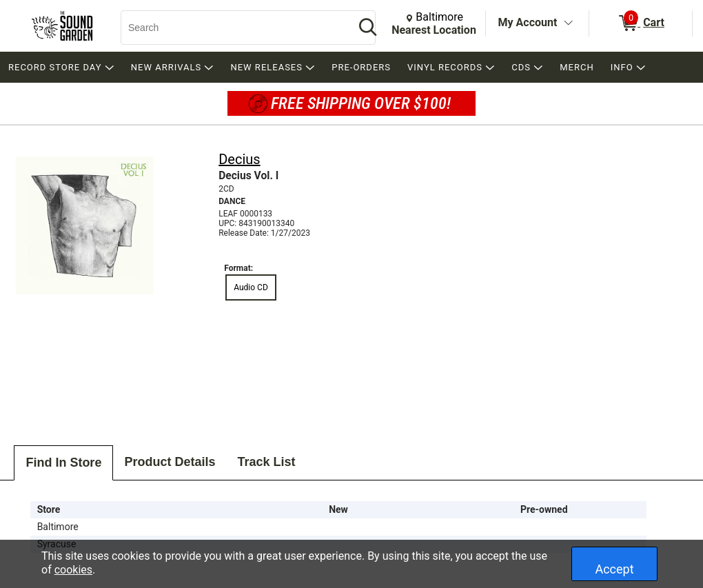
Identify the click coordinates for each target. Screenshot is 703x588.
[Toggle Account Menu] (568, 23)
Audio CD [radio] (251, 287)
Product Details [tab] (170, 462)
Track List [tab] (266, 462)
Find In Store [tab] (63, 463)
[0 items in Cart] (641, 23)
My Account (528, 22)
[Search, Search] (231, 28)
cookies (73, 570)
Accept (614, 569)
